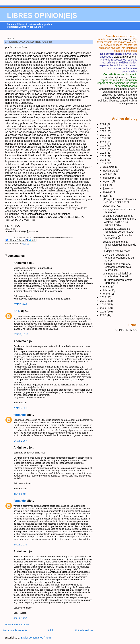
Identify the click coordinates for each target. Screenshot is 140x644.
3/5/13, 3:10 (20, 494)
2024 (104, 124)
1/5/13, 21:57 (20, 441)
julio (106, 185)
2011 (104, 301)
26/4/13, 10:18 (21, 334)
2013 (104, 163)
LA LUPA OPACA (112, 206)
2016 (104, 153)
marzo (107, 287)
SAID (17, 311)
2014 (104, 160)
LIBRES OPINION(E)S (42, 16)
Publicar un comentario (17, 625)
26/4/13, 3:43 (20, 304)
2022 (104, 131)
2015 (104, 156)
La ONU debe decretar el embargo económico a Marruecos (117, 267)
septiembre (110, 178)
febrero (108, 290)
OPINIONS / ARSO (126, 330)
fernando (20, 415)
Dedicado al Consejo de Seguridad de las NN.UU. (118, 230)
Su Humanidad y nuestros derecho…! (117, 281)
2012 (104, 297)
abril (106, 196)
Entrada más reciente (15, 630)
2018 (104, 146)
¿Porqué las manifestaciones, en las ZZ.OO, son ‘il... (120, 201)
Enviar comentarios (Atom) (36, 638)
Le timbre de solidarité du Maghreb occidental (117, 275)
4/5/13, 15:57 (20, 618)
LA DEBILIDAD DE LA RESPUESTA (28, 42)
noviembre (110, 171)
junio (106, 189)
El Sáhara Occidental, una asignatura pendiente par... (119, 217)
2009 (104, 308)
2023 (104, 128)
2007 (104, 315)
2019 (104, 142)
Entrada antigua (84, 630)
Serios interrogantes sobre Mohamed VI (118, 237)
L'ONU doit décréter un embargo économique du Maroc (118, 258)
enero (107, 294)
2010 (104, 304)
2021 (104, 135)
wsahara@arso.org (120, 39)
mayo (107, 192)
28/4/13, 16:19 (21, 408)
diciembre (109, 167)
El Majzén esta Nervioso (116, 251)
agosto (108, 181)
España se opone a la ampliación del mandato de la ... (119, 245)
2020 (104, 138)
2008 (104, 312)
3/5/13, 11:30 (20, 545)
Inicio (51, 630)
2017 (104, 149)
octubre (108, 174)
